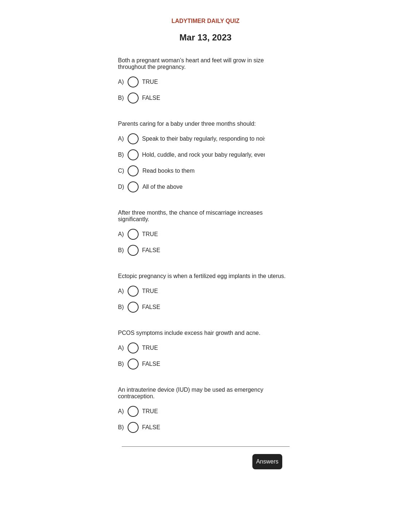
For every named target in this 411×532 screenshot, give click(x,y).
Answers (267, 461)
